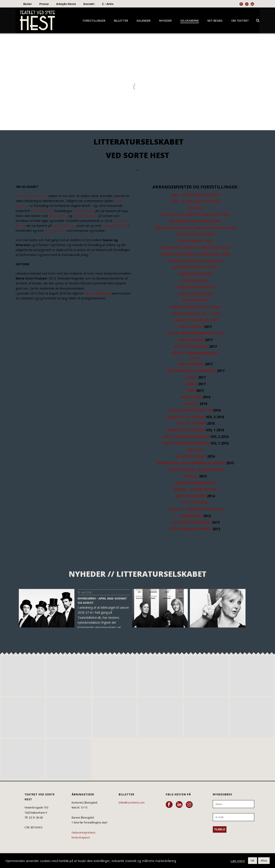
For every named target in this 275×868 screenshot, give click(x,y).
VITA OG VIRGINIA (191, 423)
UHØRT (191, 377)
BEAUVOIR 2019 (195, 300)
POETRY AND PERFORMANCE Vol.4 (195, 333)
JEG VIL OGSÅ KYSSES (191, 347)
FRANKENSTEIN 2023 (195, 274)
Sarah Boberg (58, 216)
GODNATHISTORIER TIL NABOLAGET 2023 (195, 254)
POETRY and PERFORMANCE (186, 437)
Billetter (121, 21)
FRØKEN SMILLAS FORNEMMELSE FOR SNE (191, 463)
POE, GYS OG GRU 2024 (195, 234)
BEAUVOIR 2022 (195, 281)
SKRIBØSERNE (191, 516)
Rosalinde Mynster (115, 226)
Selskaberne (190, 21)
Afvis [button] (264, 861)
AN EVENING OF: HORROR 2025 (195, 221)
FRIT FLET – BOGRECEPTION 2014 (195, 509)
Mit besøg (215, 21)
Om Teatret (240, 21)
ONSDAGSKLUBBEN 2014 (195, 483)
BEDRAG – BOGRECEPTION (195, 489)
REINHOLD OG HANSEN (186, 417)
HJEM (191, 391)
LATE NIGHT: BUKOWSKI (191, 522)
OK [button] (253, 861)
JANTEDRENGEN (191, 340)
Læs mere (238, 861)
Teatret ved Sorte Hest (31, 196)
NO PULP (191, 404)
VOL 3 (195, 358)
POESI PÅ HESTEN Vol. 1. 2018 (195, 314)
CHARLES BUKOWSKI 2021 (195, 287)
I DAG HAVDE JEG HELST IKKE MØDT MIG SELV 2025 (195, 228)
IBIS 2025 (195, 208)
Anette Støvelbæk (85, 216)
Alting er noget (83, 211)
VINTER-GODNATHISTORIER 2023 (195, 261)
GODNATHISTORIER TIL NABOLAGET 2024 (195, 248)
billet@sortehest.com (132, 803)
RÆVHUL (191, 476)
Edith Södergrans (64, 226)
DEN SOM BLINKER (191, 496)
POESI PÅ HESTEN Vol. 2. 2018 (195, 307)
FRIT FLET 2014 (195, 503)
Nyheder (165, 21)
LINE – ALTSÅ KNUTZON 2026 (195, 201)
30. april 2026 (85, 592)
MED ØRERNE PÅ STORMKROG (191, 371)
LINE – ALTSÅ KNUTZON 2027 (195, 195)
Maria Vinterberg (42, 211)
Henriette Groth (55, 231)
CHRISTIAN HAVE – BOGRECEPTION (195, 470)
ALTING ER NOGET (191, 456)
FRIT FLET (195, 450)
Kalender (144, 21)
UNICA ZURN (191, 397)
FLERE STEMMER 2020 (195, 294)
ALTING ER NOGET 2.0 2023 (195, 267)
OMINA (191, 384)
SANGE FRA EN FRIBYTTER (191, 410)
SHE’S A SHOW (191, 327)
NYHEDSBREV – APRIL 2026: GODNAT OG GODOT (102, 601)
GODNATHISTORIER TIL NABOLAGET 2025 (195, 215)
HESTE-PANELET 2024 (195, 241)
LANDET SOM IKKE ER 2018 (195, 320)
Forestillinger (94, 21)
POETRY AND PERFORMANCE (195, 353)
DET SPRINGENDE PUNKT (191, 529)
